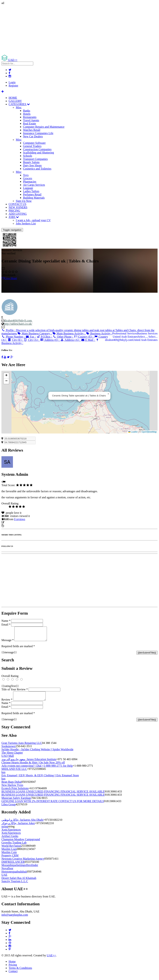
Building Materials (34, 198)
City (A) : (32, 340)
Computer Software (34, 143)
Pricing (13, 969)
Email (6, 625)
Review (7, 704)
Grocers (28, 178)
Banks (27, 111)
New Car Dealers (33, 136)
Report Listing (12, 526)
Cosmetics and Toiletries (37, 169)
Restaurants (30, 117)
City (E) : (16, 340)
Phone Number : (13, 337)
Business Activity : (99, 333)
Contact (13, 975)
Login (12, 82)
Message (8, 643)
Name (6, 621)
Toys (26, 175)
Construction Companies (37, 149)
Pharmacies (30, 182)
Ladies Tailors (31, 191)
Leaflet (133, 432)
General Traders (32, 146)
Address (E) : (50, 340)
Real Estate (29, 124)
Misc (19, 107)
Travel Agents (31, 120)
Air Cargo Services (34, 185)
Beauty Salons (31, 162)
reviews (20, 519)
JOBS (14, 217)
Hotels (27, 114)
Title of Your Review (15, 692)
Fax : (31, 337)
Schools (28, 156)
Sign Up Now (24, 201)
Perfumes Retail (32, 194)
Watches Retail (32, 130)
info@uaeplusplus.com (15, 919)
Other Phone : (63, 337)
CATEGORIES (19, 104)
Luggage (28, 188)
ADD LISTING (18, 214)
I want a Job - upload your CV (33, 220)
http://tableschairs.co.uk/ (18, 324)
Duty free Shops (32, 165)
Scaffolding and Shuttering (38, 153)
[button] (108, 394)
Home (12, 966)
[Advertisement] (79, 30)
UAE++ (51, 960)
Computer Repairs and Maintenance (44, 127)
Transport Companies (35, 159)
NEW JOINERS (18, 207)
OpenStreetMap (149, 432)
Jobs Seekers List (26, 223)
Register (13, 86)
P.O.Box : (44, 337)
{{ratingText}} (10, 689)
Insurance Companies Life (38, 133)
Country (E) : (84, 337)
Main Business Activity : (69, 333)
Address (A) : (71, 340)
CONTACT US (17, 204)
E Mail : (88, 340)
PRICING (14, 211)
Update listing (13, 522)
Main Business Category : (35, 333)
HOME (13, 98)
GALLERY (15, 101)
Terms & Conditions (20, 972)
